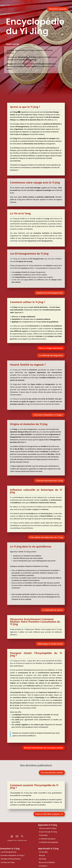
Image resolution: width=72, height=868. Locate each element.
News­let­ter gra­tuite (58, 9)
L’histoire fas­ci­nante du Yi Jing (49, 481)
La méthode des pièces (53, 610)
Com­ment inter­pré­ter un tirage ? (48, 415)
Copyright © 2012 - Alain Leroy (17, 840)
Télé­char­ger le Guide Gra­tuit (50, 644)
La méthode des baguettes (51, 355)
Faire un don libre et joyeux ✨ (49, 814)
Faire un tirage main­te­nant (51, 348)
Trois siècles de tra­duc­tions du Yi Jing (46, 537)
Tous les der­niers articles (52, 773)
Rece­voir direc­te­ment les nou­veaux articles (43, 748)
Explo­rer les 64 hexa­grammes (50, 293)
